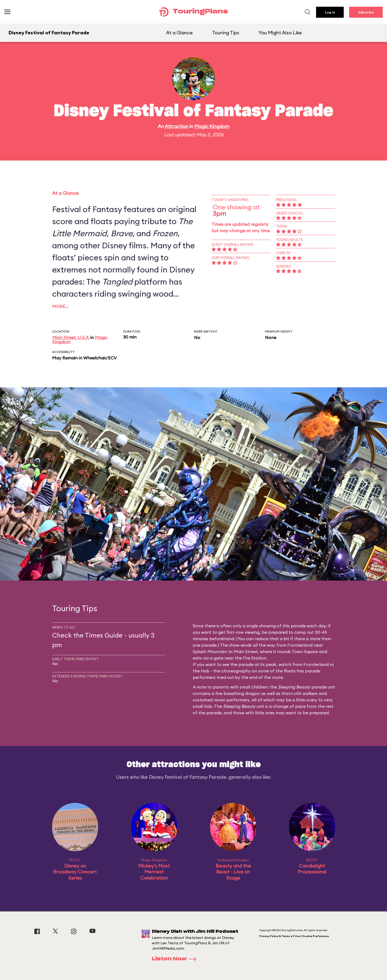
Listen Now (176, 959)
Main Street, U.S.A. (71, 337)
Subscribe (366, 12)
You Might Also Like (280, 33)
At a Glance (179, 33)
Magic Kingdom (212, 126)
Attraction (177, 126)
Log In (330, 12)
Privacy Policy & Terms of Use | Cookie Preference (294, 936)
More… (60, 306)
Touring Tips (226, 33)
